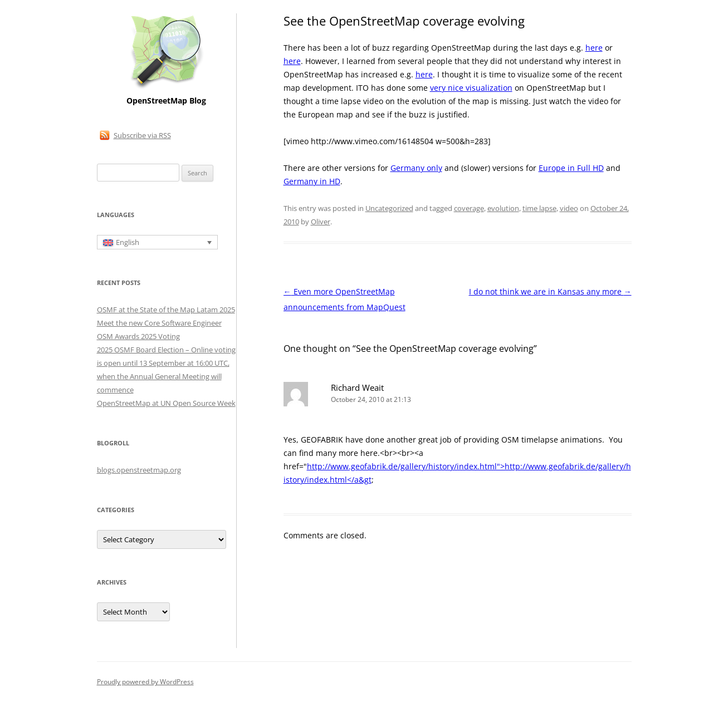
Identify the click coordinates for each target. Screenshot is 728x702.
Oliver (321, 222)
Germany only (416, 168)
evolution (503, 208)
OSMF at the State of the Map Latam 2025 (166, 310)
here (594, 48)
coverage (469, 208)
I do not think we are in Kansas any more (550, 291)
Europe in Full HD (571, 168)
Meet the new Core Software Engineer (159, 323)
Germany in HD (312, 181)
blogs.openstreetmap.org (139, 470)
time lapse (539, 208)
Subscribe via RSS (142, 135)
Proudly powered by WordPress (145, 682)
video (569, 208)
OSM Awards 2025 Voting (138, 336)
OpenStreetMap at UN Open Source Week (166, 403)
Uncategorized (389, 208)
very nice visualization (471, 88)
